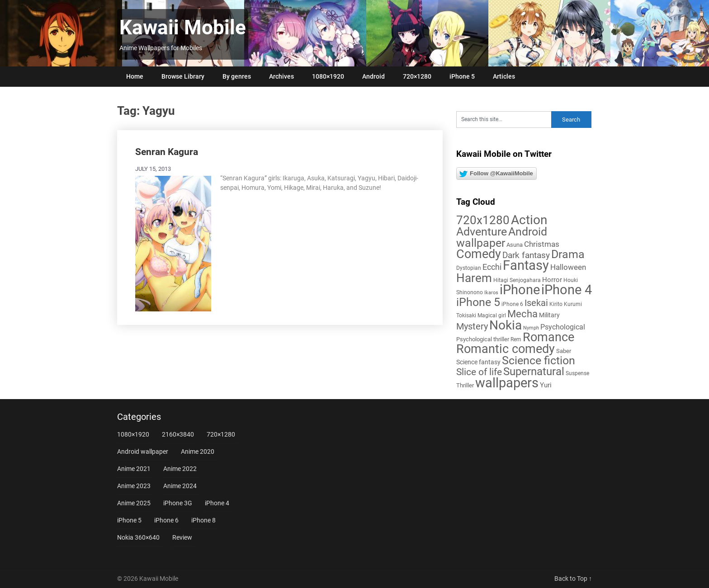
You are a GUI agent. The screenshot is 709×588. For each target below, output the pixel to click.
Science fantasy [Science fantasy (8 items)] (478, 362)
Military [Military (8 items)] (549, 315)
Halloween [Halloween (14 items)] (568, 267)
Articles (504, 76)
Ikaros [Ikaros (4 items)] (491, 293)
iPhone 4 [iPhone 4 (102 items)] (567, 290)
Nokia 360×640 (138, 537)
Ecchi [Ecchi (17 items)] (492, 267)
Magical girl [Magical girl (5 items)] (492, 315)
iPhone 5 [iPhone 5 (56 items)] (478, 302)
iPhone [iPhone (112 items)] (520, 290)
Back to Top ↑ (573, 579)
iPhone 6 (166, 520)
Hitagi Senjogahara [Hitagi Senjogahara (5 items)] (517, 280)
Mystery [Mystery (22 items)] (472, 327)
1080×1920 (328, 76)
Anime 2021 (134, 469)
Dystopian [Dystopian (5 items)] (469, 268)
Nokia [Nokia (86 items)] (506, 325)
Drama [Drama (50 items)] (568, 254)
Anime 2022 (180, 469)
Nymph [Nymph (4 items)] (531, 328)
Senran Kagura (167, 152)
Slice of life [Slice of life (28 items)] (479, 372)
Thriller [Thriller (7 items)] (465, 385)
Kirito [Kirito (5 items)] (556, 304)
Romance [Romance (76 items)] (548, 337)
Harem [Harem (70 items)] (474, 278)
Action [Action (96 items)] (529, 220)
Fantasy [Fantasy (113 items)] (526, 265)
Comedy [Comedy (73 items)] (479, 254)
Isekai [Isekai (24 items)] (536, 303)
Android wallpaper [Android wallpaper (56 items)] (502, 237)
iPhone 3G (178, 503)
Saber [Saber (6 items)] (564, 351)
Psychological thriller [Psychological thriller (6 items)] (483, 339)
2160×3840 (178, 434)
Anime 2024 (180, 486)
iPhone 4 (217, 503)
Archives (281, 76)
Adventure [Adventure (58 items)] (482, 231)
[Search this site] (504, 120)
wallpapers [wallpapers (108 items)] (507, 383)
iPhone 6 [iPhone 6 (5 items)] (512, 304)
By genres (237, 76)
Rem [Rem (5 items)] (516, 339)
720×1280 (417, 76)
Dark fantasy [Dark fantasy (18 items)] (526, 255)
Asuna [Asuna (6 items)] (515, 245)
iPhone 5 (462, 76)
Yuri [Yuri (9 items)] (546, 385)
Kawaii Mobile (183, 28)
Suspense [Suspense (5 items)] (577, 373)
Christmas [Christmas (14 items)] (542, 244)
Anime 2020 (198, 452)
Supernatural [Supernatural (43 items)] (534, 372)
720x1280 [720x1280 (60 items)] (483, 220)
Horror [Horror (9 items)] (552, 280)
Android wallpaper (143, 452)
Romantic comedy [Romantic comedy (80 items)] (506, 349)
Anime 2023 (134, 486)
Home (135, 76)
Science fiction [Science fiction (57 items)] (539, 360)
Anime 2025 (134, 503)
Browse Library (183, 76)
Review (182, 537)
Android (373, 76)
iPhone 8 (203, 520)
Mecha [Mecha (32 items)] (522, 314)
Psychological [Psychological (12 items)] (563, 327)
